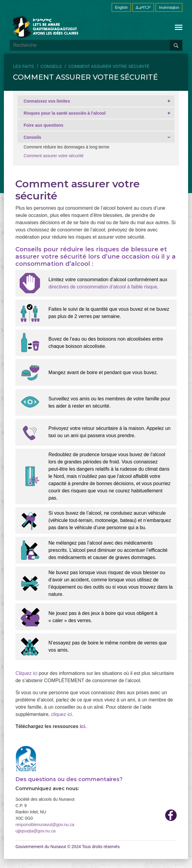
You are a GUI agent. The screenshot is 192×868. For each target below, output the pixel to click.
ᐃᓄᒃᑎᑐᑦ (143, 7)
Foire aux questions (43, 125)
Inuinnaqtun (169, 7)
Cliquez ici (26, 673)
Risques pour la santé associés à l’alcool (64, 113)
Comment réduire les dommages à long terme (66, 147)
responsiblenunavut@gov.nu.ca (45, 825)
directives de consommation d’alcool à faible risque (103, 287)
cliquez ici (62, 714)
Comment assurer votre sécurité (53, 156)
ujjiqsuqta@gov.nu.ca (35, 831)
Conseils (51, 66)
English (121, 7)
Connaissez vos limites (47, 101)
